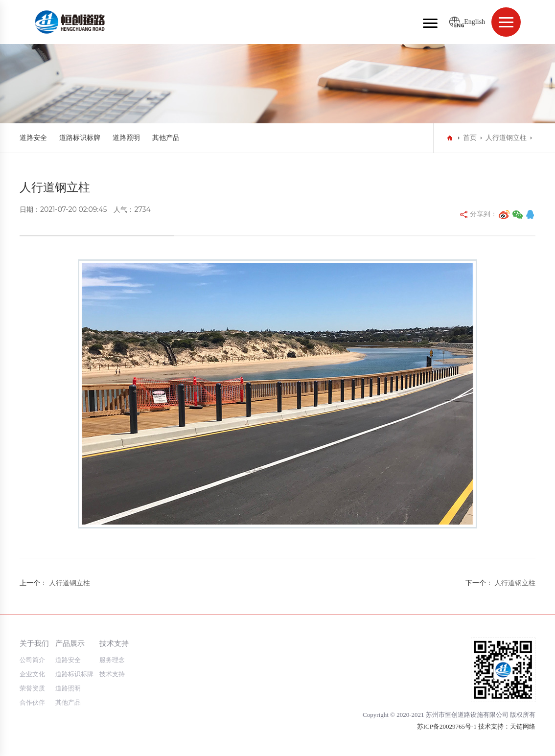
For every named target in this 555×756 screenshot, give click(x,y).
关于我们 (34, 643)
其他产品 (166, 138)
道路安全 (33, 138)
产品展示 (70, 643)
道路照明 (126, 138)
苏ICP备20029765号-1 (447, 726)
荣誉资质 (32, 688)
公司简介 (32, 660)
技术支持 (114, 643)
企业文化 (32, 674)
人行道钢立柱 (506, 138)
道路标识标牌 (80, 138)
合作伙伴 (32, 702)
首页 (470, 138)
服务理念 (112, 660)
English (474, 22)
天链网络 (523, 726)
